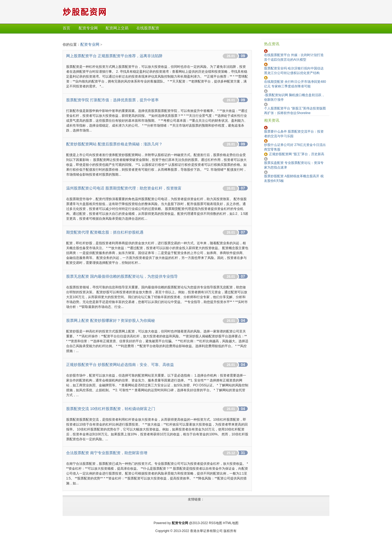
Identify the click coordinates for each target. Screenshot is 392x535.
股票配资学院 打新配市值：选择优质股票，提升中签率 (112, 100)
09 (243, 56)
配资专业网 (90, 44)
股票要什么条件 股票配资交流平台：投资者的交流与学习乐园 (294, 134)
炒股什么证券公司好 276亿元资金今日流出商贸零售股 (295, 147)
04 (243, 320)
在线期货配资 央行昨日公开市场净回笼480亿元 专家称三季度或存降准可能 (295, 84)
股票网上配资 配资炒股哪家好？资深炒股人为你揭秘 (111, 320)
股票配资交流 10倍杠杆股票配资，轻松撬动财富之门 (111, 409)
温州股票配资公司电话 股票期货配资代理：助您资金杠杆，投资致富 (124, 188)
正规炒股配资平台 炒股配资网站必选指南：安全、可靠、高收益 (120, 365)
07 (243, 188)
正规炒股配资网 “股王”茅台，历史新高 (297, 154)
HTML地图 (231, 523)
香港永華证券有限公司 (206, 531)
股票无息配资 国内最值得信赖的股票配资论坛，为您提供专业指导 (122, 276)
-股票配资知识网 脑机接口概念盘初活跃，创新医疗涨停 (294, 97)
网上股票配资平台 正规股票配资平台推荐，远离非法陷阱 (114, 56)
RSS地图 (215, 523)
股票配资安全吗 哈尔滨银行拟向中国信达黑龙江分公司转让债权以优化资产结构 (294, 71)
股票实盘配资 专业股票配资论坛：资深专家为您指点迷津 (294, 165)
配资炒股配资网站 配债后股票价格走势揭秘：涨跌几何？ (114, 144)
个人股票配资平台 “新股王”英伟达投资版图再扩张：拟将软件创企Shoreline (295, 111)
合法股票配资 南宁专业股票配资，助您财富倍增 (107, 453)
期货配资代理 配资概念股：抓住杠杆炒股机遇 (105, 232)
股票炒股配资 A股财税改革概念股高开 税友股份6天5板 (294, 178)
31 (243, 453)
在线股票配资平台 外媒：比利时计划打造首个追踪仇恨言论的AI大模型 (294, 57)
